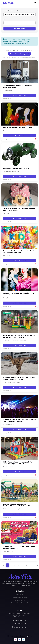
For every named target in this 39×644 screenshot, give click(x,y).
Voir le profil (7, 99)
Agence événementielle (20, 597)
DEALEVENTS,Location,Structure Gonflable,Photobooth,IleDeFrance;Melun (18, 505)
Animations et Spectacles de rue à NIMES (18, 128)
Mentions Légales (20, 600)
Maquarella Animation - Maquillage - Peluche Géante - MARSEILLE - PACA (19, 378)
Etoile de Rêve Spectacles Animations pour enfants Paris (18, 294)
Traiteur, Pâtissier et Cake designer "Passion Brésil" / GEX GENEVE (19, 210)
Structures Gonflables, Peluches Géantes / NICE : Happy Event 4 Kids (18, 252)
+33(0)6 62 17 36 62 (20, 620)
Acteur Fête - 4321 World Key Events (22, 636)
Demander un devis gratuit (19, 54)
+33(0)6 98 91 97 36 (20, 624)
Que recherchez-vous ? (11, 11)
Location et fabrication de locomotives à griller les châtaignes (17, 86)
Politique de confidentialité (19, 603)
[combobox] (19, 23)
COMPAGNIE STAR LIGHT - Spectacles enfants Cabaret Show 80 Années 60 (19, 421)
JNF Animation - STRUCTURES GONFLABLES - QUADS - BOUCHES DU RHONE (19, 336)
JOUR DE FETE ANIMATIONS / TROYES (16, 168)
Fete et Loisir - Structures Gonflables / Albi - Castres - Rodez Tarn (19, 547)
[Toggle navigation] (35, 3)
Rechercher (19, 29)
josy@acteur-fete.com (20, 627)
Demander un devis (19, 95)
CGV (19, 606)
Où (4, 19)
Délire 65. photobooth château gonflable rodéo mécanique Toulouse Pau (17, 463)
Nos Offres (20, 595)
